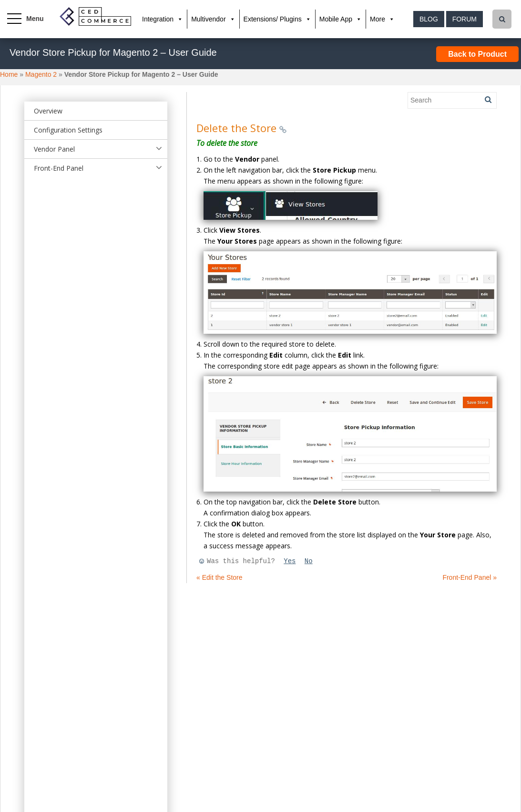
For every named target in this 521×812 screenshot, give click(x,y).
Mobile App (336, 19)
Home (9, 74)
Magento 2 (41, 74)
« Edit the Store (220, 577)
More (378, 19)
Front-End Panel (59, 168)
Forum (465, 19)
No (309, 561)
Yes (290, 561)
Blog (429, 19)
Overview (48, 111)
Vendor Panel (54, 149)
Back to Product (477, 54)
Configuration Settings (68, 130)
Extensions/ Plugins (273, 19)
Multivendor (208, 19)
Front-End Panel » (470, 577)
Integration (158, 19)
